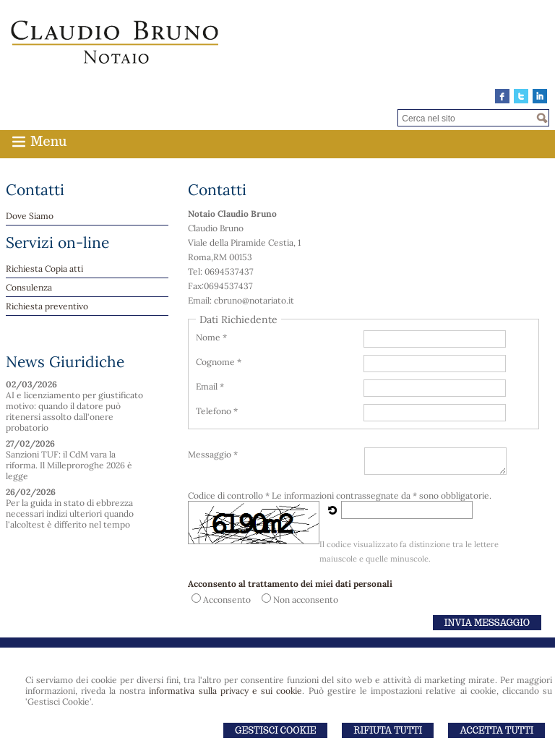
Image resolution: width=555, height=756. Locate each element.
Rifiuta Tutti (388, 730)
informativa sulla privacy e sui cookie (225, 691)
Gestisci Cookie (275, 730)
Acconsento (227, 600)
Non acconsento (306, 600)
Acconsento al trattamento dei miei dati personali (290, 584)
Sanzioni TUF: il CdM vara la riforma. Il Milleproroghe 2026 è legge (69, 465)
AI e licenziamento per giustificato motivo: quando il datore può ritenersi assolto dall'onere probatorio (74, 411)
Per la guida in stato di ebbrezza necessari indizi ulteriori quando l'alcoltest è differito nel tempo (70, 514)
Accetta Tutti (496, 730)
